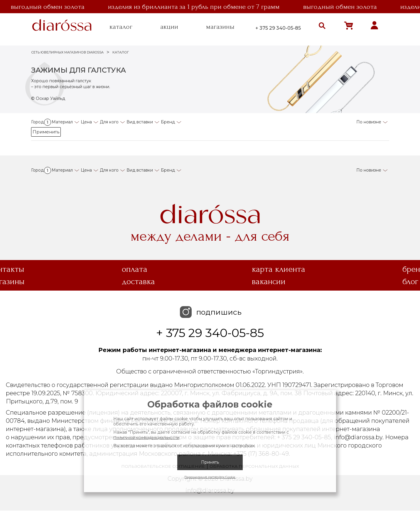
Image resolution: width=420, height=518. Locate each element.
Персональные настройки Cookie (210, 477)
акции (169, 27)
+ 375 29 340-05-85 (278, 28)
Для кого (109, 122)
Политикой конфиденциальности (146, 437)
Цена (86, 122)
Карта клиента (279, 269)
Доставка (138, 281)
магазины (220, 27)
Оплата (135, 269)
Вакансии (269, 281)
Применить (46, 132)
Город (41, 122)
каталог (121, 27)
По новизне (369, 122)
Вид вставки (140, 122)
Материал (62, 122)
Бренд (168, 122)
